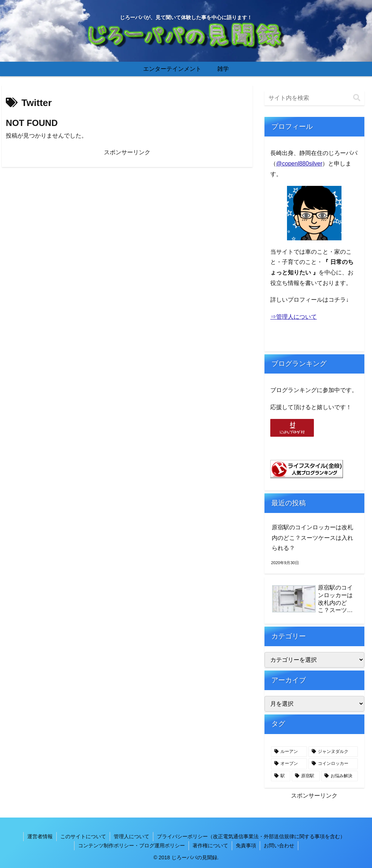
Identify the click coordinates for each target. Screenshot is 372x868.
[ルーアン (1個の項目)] (289, 752)
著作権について (210, 845)
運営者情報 (40, 836)
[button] (357, 98)
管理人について (132, 836)
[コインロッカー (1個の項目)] (333, 764)
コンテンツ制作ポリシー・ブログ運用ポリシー (132, 845)
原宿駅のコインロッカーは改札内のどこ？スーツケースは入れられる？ (312, 538)
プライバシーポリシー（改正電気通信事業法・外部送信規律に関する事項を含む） (251, 836)
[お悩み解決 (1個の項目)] (339, 776)
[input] (314, 98)
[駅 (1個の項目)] (281, 776)
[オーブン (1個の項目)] (289, 764)
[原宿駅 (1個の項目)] (306, 776)
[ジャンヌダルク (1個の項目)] (333, 752)
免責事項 (246, 845)
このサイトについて (83, 836)
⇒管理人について (294, 317)
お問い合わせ (279, 845)
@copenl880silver (299, 164)
